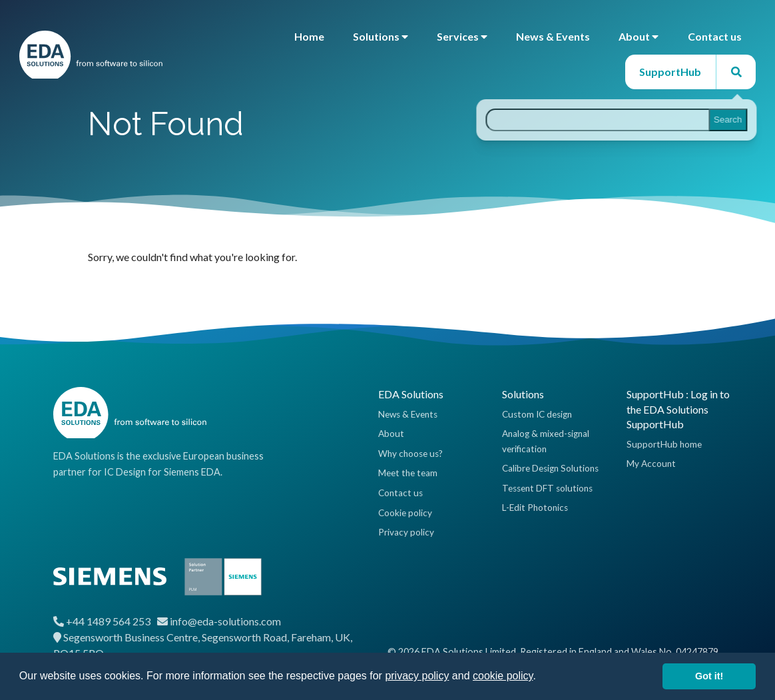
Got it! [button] (709, 676)
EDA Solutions (411, 394)
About (639, 36)
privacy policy (417, 676)
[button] (541, 677)
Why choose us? (410, 454)
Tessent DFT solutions (547, 488)
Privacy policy (406, 532)
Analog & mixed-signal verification (546, 441)
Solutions (381, 36)
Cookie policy (405, 513)
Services (462, 36)
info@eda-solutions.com (225, 621)
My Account (651, 464)
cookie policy (503, 676)
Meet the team (408, 473)
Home (309, 36)
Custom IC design (537, 414)
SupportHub (670, 72)
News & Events (553, 36)
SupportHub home (664, 444)
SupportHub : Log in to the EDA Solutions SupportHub (678, 409)
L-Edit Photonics (535, 508)
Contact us (715, 36)
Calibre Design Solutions (550, 468)
